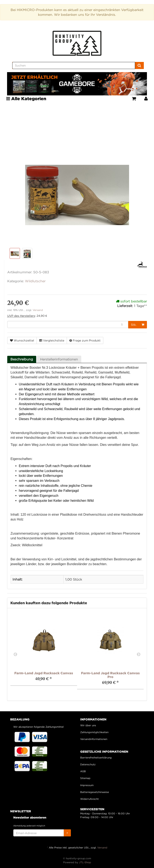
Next (139, 655)
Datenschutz (88, 764)
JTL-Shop (85, 862)
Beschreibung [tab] (22, 359)
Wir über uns (88, 725)
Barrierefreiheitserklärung (96, 758)
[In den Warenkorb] (143, 325)
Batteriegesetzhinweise (95, 792)
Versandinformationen (94, 739)
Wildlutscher (35, 281)
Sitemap (85, 778)
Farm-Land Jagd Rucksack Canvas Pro (110, 675)
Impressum (87, 785)
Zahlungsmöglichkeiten (94, 732)
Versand (38, 310)
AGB (83, 771)
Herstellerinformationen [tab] (59, 359)
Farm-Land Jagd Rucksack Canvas (44, 673)
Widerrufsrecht (89, 799)
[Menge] (68, 324)
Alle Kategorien (26, 99)
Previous (15, 655)
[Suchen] (74, 65)
